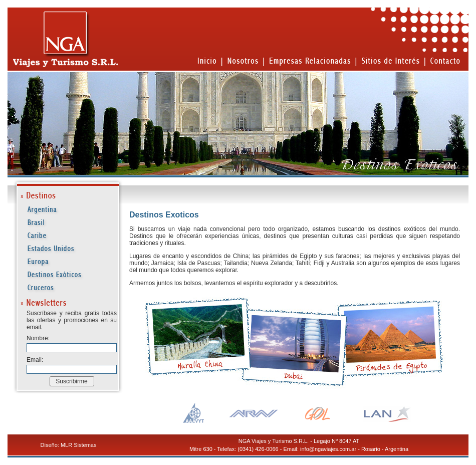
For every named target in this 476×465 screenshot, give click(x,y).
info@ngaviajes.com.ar (328, 449)
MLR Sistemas (79, 445)
